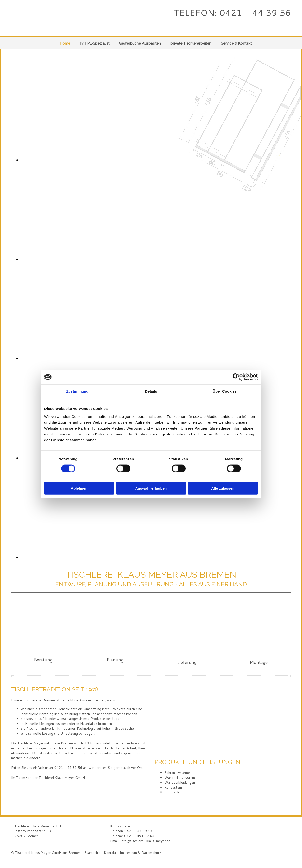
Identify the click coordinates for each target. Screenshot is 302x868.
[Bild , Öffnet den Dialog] (131, 160)
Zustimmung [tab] (77, 391)
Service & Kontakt (236, 43)
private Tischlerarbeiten (191, 43)
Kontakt (110, 853)
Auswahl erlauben (151, 488)
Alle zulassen (223, 488)
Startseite (92, 853)
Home (65, 43)
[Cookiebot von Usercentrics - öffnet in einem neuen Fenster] (236, 377)
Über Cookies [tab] (225, 391)
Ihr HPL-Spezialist (95, 43)
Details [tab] (151, 391)
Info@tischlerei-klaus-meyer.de (145, 841)
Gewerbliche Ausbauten (140, 43)
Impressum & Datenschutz (140, 853)
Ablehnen (79, 488)
